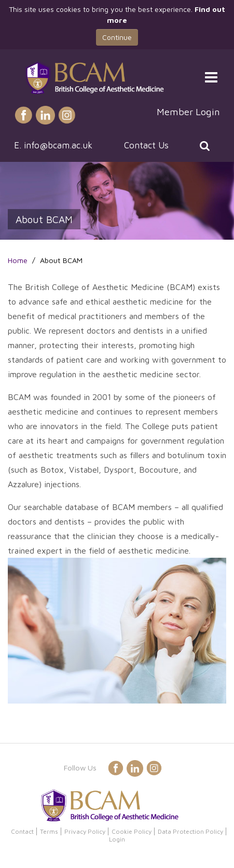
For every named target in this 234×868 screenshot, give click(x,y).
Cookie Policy (132, 831)
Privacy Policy (85, 831)
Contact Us (146, 145)
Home (18, 260)
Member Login (188, 112)
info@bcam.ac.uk (58, 145)
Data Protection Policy (190, 831)
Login (117, 839)
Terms (49, 831)
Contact (22, 831)
